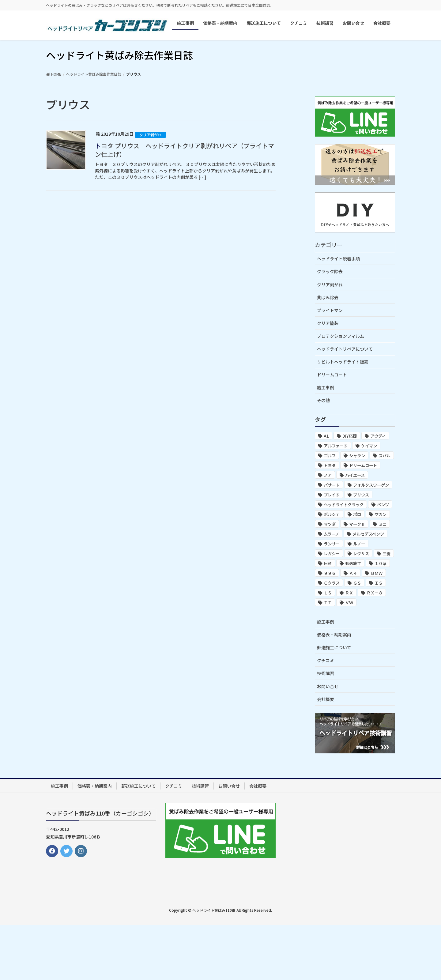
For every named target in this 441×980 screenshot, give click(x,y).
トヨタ (330, 465)
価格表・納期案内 (334, 635)
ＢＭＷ (377, 573)
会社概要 (326, 699)
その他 (323, 400)
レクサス (361, 554)
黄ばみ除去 (328, 297)
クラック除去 (330, 271)
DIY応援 (350, 436)
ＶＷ (349, 603)
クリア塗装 (328, 323)
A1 (326, 436)
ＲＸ (349, 593)
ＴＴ (328, 603)
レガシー (332, 554)
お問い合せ (328, 686)
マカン (381, 514)
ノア (328, 475)
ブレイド (332, 495)
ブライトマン (330, 310)
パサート (332, 485)
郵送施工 (353, 563)
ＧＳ (357, 583)
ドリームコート (332, 375)
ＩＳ (379, 583)
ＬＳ (328, 593)
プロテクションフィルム (341, 336)
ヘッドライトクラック (344, 505)
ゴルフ (330, 456)
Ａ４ (353, 573)
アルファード (336, 446)
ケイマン (369, 446)
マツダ (330, 524)
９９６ (330, 573)
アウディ (378, 436)
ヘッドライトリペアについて (345, 349)
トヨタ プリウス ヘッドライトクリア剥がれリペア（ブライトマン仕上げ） (185, 150)
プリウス (361, 495)
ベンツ (383, 505)
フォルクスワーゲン (371, 485)
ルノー (359, 544)
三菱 (386, 554)
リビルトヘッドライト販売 (343, 362)
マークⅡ (357, 524)
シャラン (357, 456)
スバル (384, 456)
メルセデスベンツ (368, 534)
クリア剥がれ (150, 135)
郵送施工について (334, 647)
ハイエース (355, 475)
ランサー (332, 544)
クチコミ (326, 660)
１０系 (381, 563)
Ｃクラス (332, 583)
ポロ (357, 514)
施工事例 (326, 387)
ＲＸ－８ (375, 593)
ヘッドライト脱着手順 (338, 258)
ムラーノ (331, 534)
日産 (328, 563)
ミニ (383, 524)
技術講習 (326, 673)
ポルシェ (332, 514)
